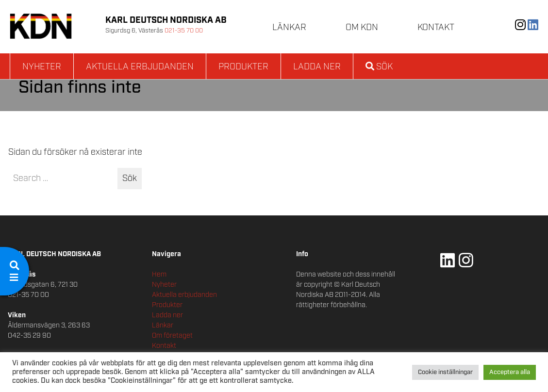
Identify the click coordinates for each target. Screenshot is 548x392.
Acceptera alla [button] (510, 372)
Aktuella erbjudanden (140, 67)
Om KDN (362, 28)
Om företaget (172, 336)
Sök (379, 67)
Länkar (289, 28)
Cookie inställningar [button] (445, 372)
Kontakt (436, 28)
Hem (159, 275)
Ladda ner (317, 67)
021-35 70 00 (184, 31)
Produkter (243, 67)
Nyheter (42, 67)
